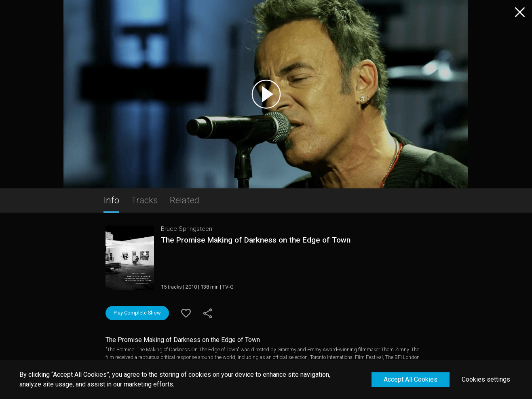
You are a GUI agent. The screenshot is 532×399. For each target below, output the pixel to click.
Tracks (145, 200)
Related (185, 200)
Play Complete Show (137, 313)
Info (111, 200)
